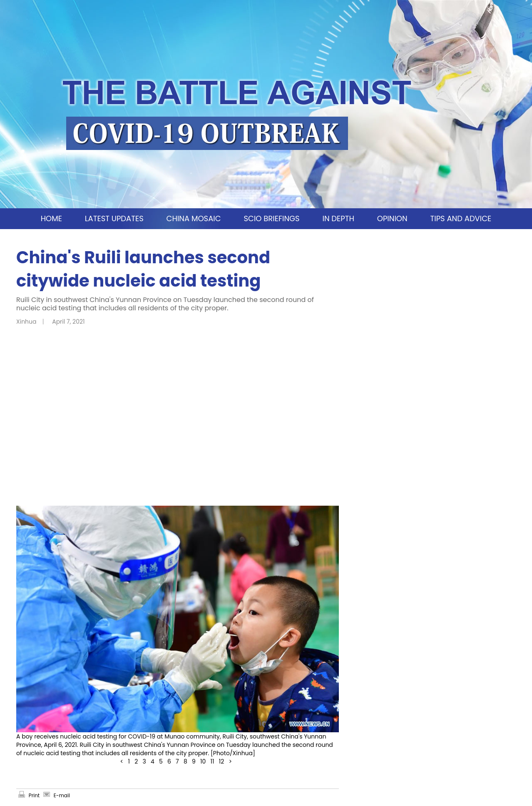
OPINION (392, 218)
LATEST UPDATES (114, 218)
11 (213, 761)
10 (203, 761)
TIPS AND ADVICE (461, 218)
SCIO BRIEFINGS (271, 218)
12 (222, 761)
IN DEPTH (338, 218)
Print (34, 795)
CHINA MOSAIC (194, 218)
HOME (51, 218)
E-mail (62, 795)
